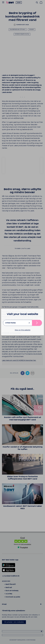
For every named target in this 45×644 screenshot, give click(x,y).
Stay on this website (23, 330)
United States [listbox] (10, 323)
